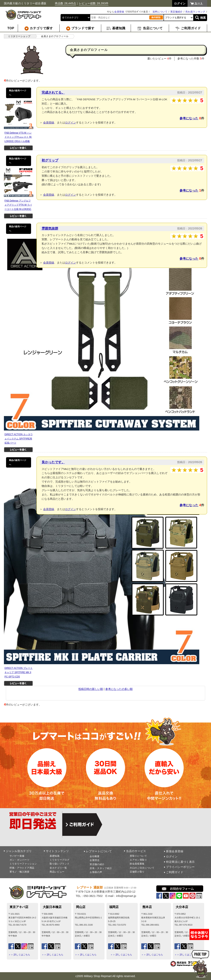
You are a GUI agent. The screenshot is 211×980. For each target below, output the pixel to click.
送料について (160, 12)
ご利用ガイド (175, 872)
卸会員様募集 (137, 864)
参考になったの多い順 (119, 689)
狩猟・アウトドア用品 (22, 868)
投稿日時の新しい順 (91, 689)
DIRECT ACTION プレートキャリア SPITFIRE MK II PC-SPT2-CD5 (19, 672)
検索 (203, 18)
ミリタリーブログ (60, 860)
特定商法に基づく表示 (180, 862)
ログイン (71, 123)
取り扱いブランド (60, 864)
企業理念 (95, 860)
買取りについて (138, 856)
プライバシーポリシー (180, 867)
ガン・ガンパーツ (20, 860)
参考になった (189, 118)
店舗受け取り (137, 872)
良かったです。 (53, 462)
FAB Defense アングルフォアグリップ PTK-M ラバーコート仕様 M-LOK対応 (18, 205)
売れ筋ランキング (195, 12)
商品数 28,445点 (65, 3)
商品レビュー (57, 872)
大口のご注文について (142, 868)
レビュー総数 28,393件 (94, 3)
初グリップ (50, 160)
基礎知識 (55, 856)
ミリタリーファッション (23, 864)
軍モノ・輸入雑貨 (20, 872)
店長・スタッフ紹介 (101, 868)
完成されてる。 (53, 92)
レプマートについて (99, 851)
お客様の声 (96, 872)
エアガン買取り (138, 860)
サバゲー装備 (17, 856)
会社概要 (95, 856)
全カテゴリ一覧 (58, 868)
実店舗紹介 (177, 12)
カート (199, 3)
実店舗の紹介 (97, 864)
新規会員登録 (175, 851)
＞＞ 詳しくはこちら (19, 955)
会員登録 (119, 12)
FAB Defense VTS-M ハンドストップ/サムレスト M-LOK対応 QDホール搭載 (18, 137)
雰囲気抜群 (50, 228)
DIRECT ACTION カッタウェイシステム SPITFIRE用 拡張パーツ (19, 439)
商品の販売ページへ (18, 93)
